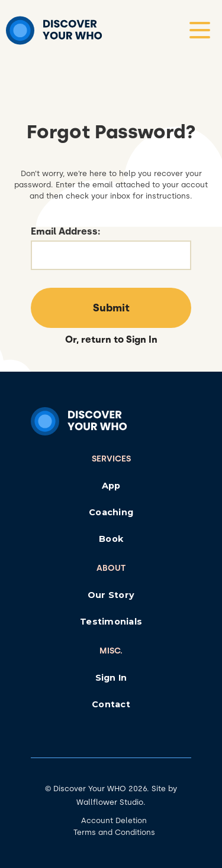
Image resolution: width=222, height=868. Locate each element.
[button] (200, 30)
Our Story (111, 595)
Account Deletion (114, 820)
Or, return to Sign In (111, 339)
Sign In (111, 678)
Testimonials (111, 622)
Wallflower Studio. (111, 802)
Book (111, 539)
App (111, 486)
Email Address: (65, 231)
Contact (111, 704)
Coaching (111, 512)
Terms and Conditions (114, 832)
